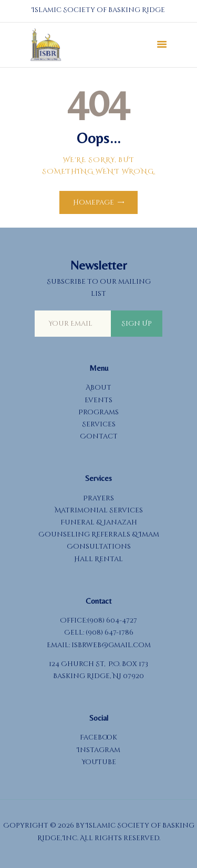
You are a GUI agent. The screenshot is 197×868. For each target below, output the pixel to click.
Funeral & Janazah (99, 522)
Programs (98, 412)
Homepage (94, 202)
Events (98, 400)
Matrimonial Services (99, 510)
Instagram (99, 750)
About (98, 388)
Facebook (98, 737)
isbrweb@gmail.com (111, 645)
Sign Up (137, 324)
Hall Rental (98, 559)
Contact (99, 436)
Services (99, 424)
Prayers (98, 498)
